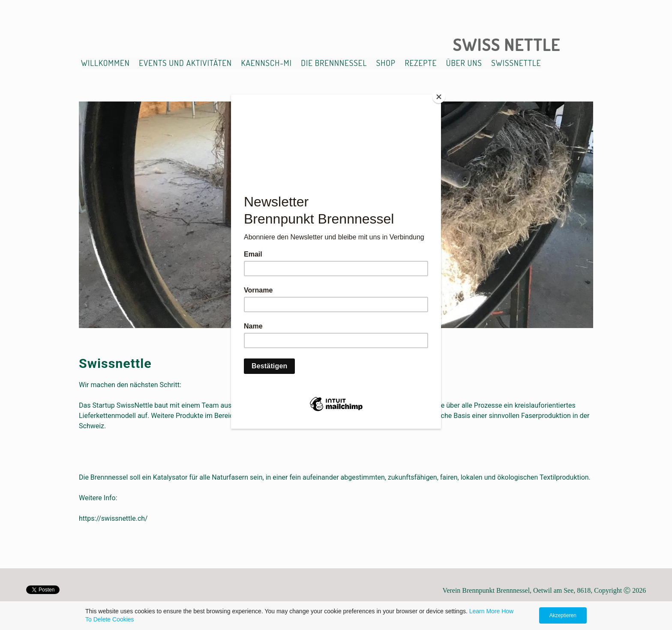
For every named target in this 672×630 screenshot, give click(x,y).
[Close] (439, 97)
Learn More (485, 611)
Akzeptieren (563, 615)
